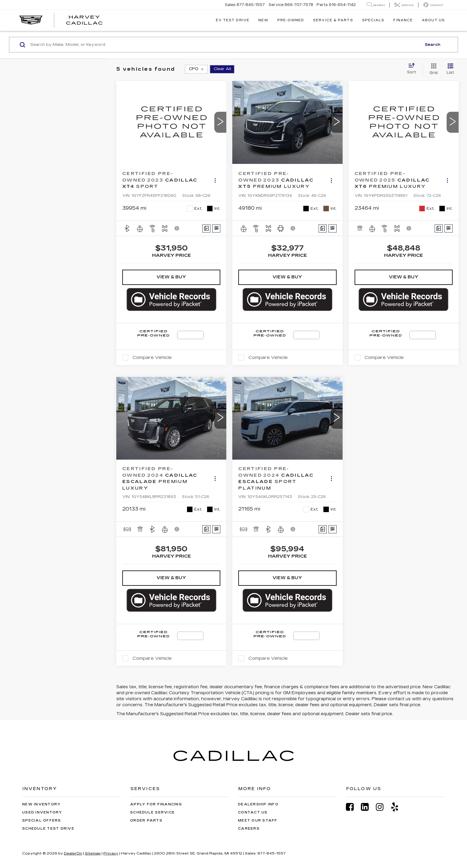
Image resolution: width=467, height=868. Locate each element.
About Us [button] (433, 20)
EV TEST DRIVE (233, 20)
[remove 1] (196, 69)
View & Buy (171, 277)
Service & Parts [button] (333, 20)
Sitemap (93, 853)
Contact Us (253, 812)
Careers (249, 829)
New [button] (263, 20)
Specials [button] (373, 20)
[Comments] (206, 228)
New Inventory (41, 804)
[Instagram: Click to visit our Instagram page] (383, 807)
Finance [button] (403, 20)
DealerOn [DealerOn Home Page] (73, 853)
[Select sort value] (413, 69)
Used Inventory (42, 812)
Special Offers (42, 821)
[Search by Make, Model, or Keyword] (225, 45)
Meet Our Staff (258, 821)
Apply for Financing (156, 804)
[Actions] (215, 180)
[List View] (450, 69)
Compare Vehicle (152, 357)
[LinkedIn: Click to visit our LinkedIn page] (368, 807)
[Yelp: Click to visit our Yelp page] (398, 807)
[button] (220, 122)
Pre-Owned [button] (291, 20)
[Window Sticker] (216, 228)
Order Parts (146, 821)
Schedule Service (152, 812)
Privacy (111, 853)
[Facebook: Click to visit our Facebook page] (353, 807)
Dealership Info (258, 804)
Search (433, 45)
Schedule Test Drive (48, 829)
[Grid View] (432, 69)
